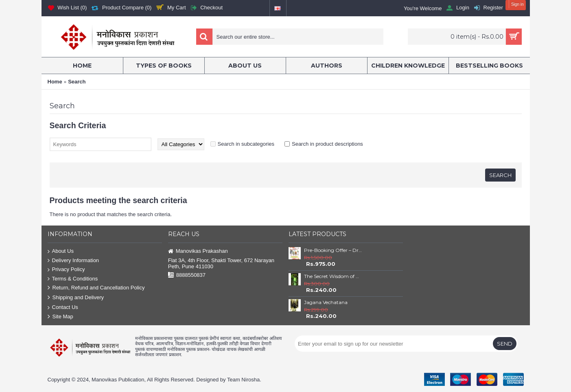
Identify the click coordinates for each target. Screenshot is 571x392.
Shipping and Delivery (76, 298)
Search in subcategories (246, 144)
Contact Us (63, 308)
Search (77, 82)
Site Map (60, 317)
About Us (61, 251)
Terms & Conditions (73, 279)
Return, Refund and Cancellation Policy (96, 288)
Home (55, 82)
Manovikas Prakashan (198, 251)
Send (505, 344)
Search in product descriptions (327, 144)
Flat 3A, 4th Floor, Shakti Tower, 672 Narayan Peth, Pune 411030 (221, 263)
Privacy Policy (66, 270)
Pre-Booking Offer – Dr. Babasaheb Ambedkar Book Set (333, 250)
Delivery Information (73, 261)
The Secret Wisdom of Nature (333, 276)
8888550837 (187, 275)
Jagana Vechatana (326, 302)
